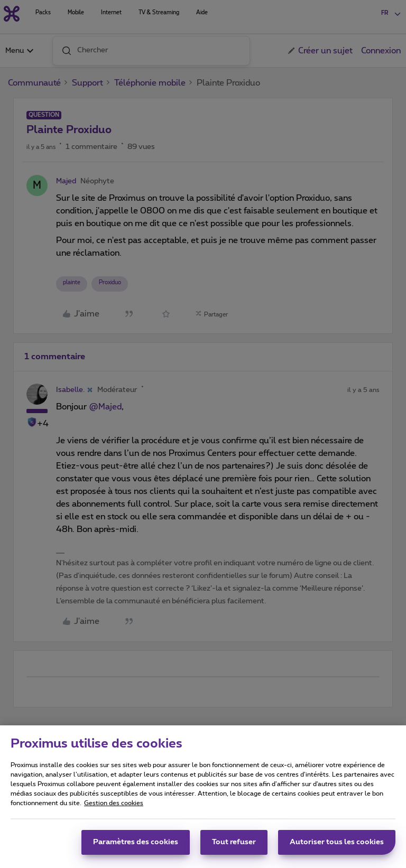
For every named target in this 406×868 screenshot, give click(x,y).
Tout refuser (234, 846)
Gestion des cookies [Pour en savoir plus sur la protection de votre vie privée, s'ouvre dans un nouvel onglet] (114, 807)
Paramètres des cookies (136, 846)
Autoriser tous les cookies (337, 846)
